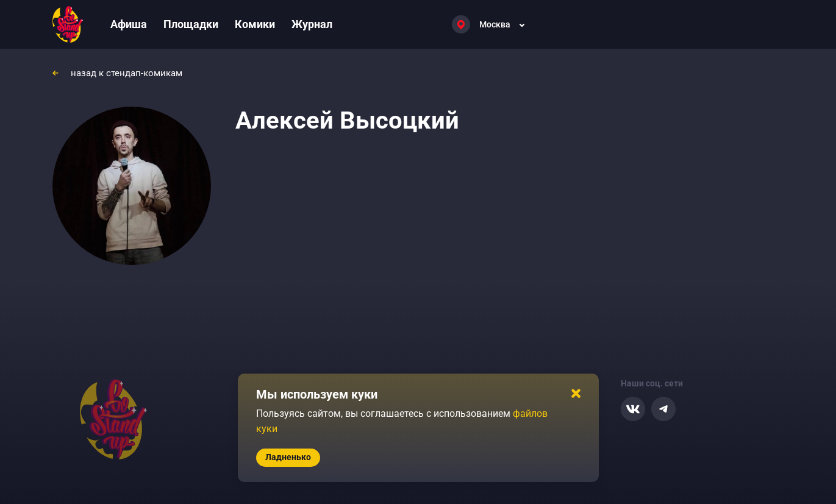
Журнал (312, 24)
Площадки (191, 24)
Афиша (129, 24)
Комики (255, 24)
